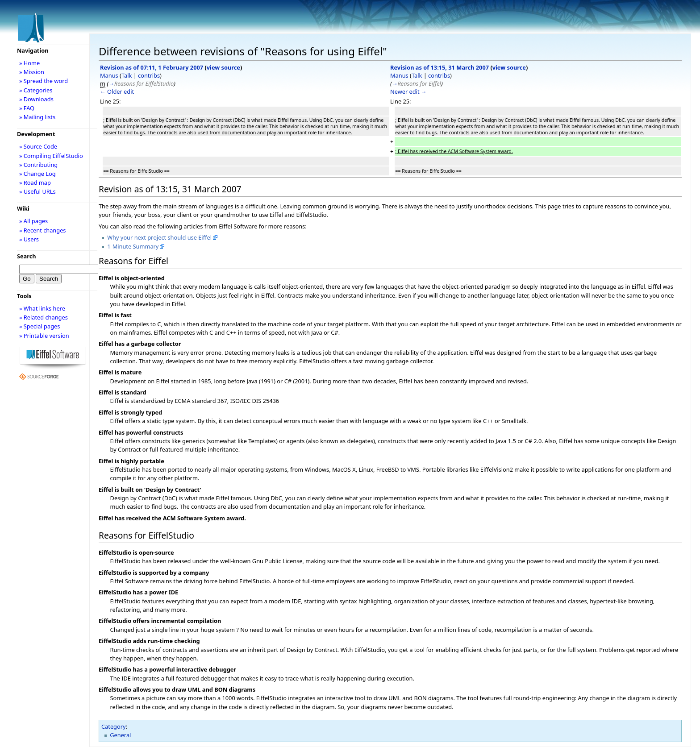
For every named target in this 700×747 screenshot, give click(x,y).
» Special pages (40, 326)
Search (27, 256)
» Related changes (44, 317)
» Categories (36, 90)
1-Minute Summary (133, 246)
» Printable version (44, 336)
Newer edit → (408, 91)
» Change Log (37, 174)
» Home (29, 63)
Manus (109, 75)
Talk (127, 75)
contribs (149, 75)
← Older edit (117, 91)
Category (114, 726)
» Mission (32, 72)
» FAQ (27, 108)
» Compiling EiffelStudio (51, 156)
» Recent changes (43, 230)
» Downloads (36, 99)
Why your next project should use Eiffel (159, 237)
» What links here (42, 308)
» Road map (35, 183)
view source (223, 67)
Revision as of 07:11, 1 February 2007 (152, 67)
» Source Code (38, 146)
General (120, 735)
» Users (29, 239)
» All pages (33, 221)
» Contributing (38, 165)
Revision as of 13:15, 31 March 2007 (440, 67)
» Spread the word (44, 81)
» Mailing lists (37, 117)
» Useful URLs (37, 191)
